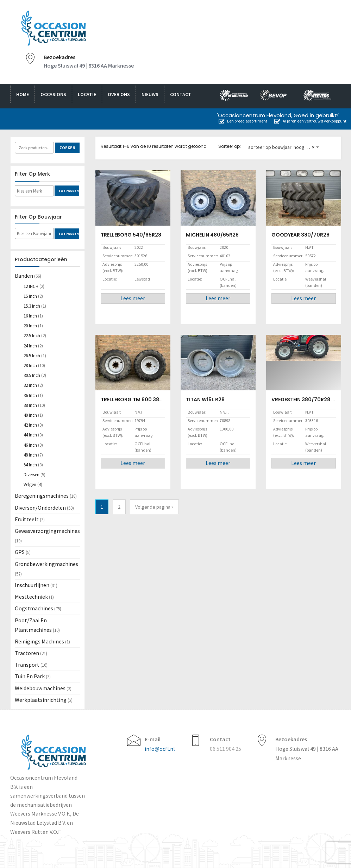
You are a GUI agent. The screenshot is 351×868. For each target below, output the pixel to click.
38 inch (30, 405)
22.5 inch (32, 336)
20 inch (30, 326)
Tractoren (27, 653)
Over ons (119, 94)
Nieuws (150, 94)
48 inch (30, 455)
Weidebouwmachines (40, 688)
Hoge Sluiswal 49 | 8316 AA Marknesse (89, 65)
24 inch (30, 346)
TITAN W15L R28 (205, 400)
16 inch (30, 316)
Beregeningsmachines (42, 496)
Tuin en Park (30, 676)
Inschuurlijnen (32, 585)
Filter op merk (32, 174)
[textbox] (38, 191)
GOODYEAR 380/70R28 (300, 235)
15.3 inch (32, 306)
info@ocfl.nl (160, 749)
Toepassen (68, 191)
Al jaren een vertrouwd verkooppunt (310, 121)
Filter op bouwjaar (38, 217)
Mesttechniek (31, 597)
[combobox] (283, 144)
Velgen (30, 485)
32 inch (30, 385)
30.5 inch (32, 375)
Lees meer (133, 298)
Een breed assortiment (243, 121)
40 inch (30, 415)
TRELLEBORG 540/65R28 (131, 235)
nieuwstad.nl (231, 96)
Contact (181, 94)
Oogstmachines (34, 608)
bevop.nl (276, 96)
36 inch (30, 395)
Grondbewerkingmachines (46, 564)
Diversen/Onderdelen (40, 508)
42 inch (30, 425)
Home (23, 94)
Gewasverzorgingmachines (47, 531)
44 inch (30, 435)
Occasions (53, 94)
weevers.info (319, 96)
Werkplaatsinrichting (41, 700)
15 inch (30, 296)
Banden (24, 276)
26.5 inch (32, 356)
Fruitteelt (27, 519)
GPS (20, 552)
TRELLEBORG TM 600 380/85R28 (141, 400)
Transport (27, 665)
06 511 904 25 (225, 749)
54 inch (30, 465)
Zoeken (67, 148)
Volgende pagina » (154, 507)
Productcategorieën (41, 259)
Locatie (87, 94)
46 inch (30, 445)
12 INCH (31, 286)
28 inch (30, 366)
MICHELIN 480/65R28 (212, 235)
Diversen (32, 475)
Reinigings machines (39, 641)
